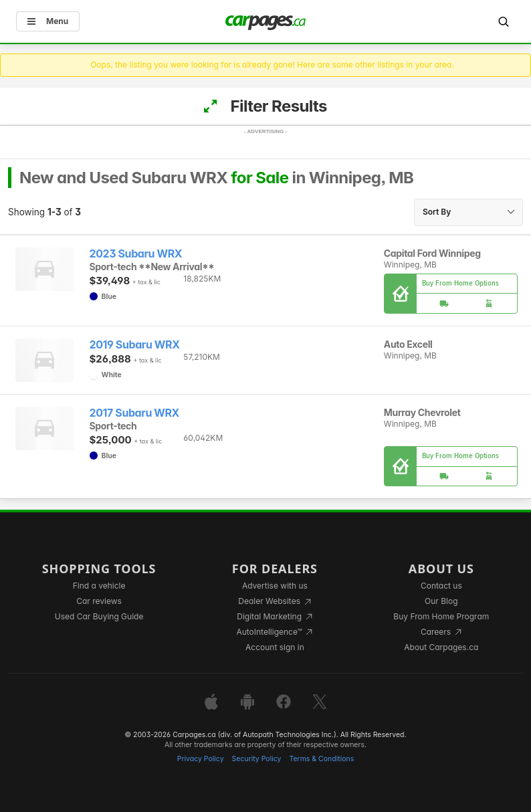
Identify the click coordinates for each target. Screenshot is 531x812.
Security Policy (257, 759)
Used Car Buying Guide (99, 616)
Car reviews (99, 601)
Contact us (441, 586)
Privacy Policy (201, 759)
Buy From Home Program (441, 616)
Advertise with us (275, 586)
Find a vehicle (99, 586)
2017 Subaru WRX (135, 413)
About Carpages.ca (441, 647)
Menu (48, 21)
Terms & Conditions (321, 759)
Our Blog (441, 601)
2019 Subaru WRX (135, 345)
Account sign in (275, 647)
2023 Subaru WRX (136, 254)
